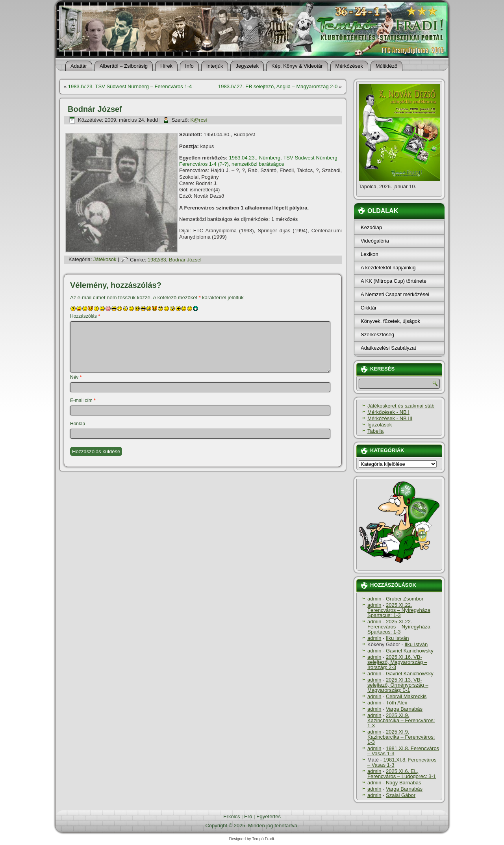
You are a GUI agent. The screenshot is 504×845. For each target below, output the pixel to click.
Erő (248, 816)
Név (76, 377)
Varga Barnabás (404, 709)
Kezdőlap (371, 227)
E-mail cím (83, 400)
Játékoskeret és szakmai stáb (401, 406)
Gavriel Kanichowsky (410, 651)
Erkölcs (232, 816)
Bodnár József (185, 260)
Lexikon (370, 254)
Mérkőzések (349, 66)
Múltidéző (387, 66)
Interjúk (215, 66)
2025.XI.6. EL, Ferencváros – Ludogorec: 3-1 (402, 774)
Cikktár (369, 308)
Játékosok (105, 260)
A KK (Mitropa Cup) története (394, 281)
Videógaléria (375, 241)
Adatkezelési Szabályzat (388, 348)
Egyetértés (269, 816)
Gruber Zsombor (405, 599)
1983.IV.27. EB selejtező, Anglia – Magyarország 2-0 (278, 86)
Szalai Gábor (401, 795)
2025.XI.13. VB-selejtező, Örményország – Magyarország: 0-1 (398, 685)
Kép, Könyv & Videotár (297, 66)
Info (189, 66)
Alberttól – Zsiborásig (124, 66)
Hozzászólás (85, 316)
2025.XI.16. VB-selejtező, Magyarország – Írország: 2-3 (397, 662)
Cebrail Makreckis (406, 696)
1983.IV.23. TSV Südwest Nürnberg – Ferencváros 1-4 (130, 86)
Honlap (78, 424)
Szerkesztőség (377, 334)
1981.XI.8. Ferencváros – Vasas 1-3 (403, 751)
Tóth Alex (397, 703)
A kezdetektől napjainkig (388, 268)
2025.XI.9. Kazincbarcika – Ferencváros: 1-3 (401, 720)
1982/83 (157, 260)
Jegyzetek (247, 66)
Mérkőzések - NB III (390, 418)
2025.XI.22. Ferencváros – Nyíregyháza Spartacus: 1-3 (399, 610)
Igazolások (380, 425)
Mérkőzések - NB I (388, 412)
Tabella (375, 431)
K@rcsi (198, 120)
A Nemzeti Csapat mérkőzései (395, 294)
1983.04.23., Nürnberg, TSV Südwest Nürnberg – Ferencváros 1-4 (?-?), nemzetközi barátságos (260, 161)
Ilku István (397, 638)
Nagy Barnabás (404, 783)
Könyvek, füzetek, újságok (390, 321)
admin (374, 599)
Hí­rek (166, 66)
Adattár (79, 66)
